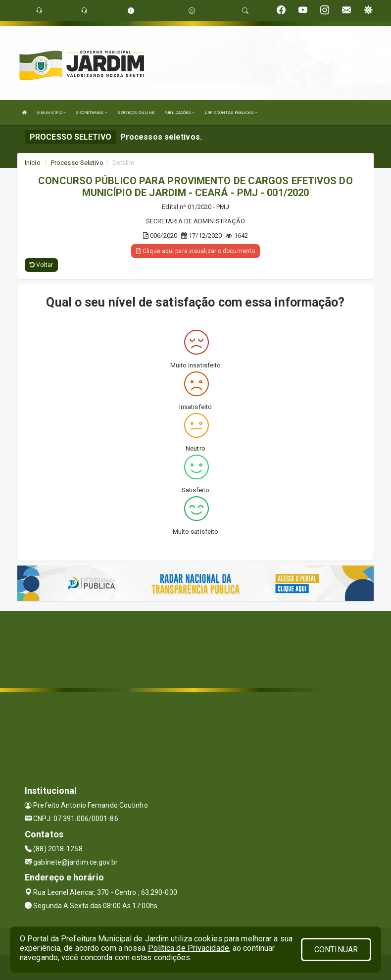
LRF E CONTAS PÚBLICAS (231, 113)
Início (33, 163)
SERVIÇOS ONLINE (136, 113)
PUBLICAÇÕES (179, 113)
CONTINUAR (336, 950)
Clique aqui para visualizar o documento (195, 251)
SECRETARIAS (91, 113)
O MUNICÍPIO (51, 113)
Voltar (41, 265)
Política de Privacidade (189, 948)
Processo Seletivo (77, 163)
